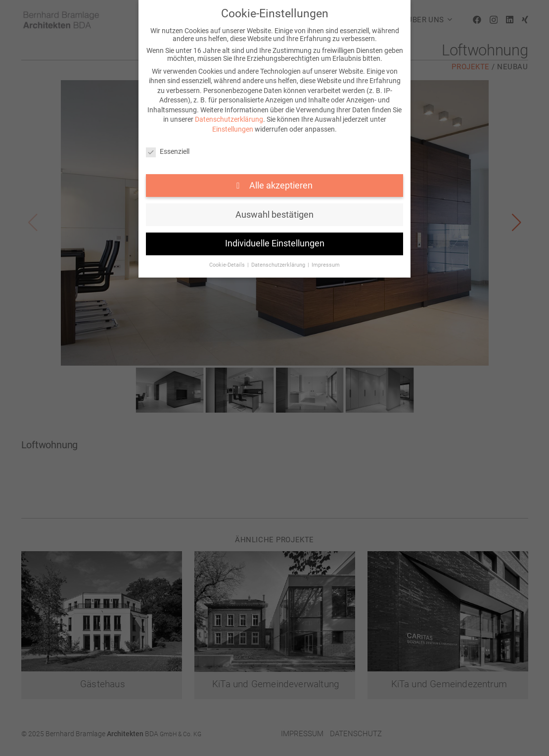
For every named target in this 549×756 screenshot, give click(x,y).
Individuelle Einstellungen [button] (275, 243)
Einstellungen (233, 129)
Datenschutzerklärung (229, 119)
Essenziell (168, 151)
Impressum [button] (326, 265)
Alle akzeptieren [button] (280, 186)
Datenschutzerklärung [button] (279, 265)
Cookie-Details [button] (228, 265)
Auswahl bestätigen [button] (274, 215)
